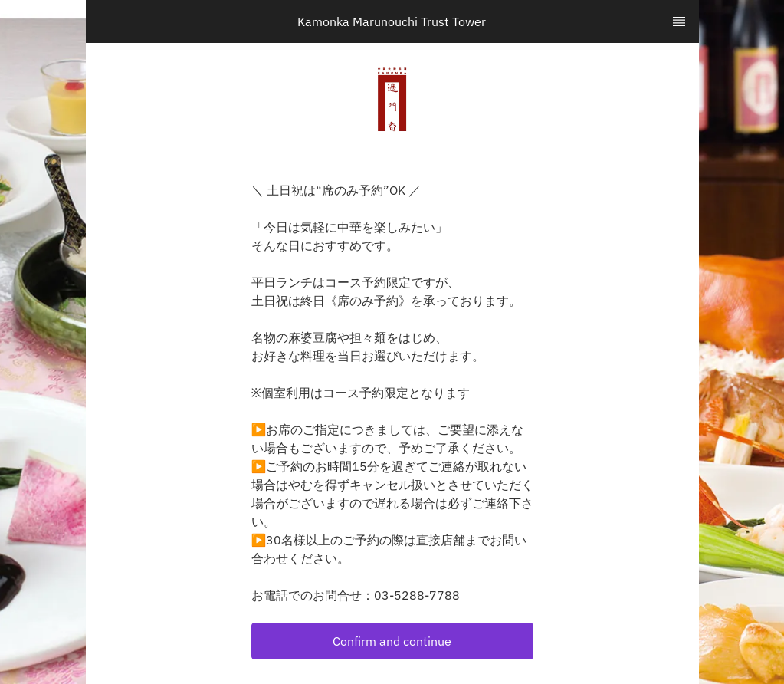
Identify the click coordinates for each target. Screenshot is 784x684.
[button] (392, 641)
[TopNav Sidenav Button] (679, 21)
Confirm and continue (392, 641)
